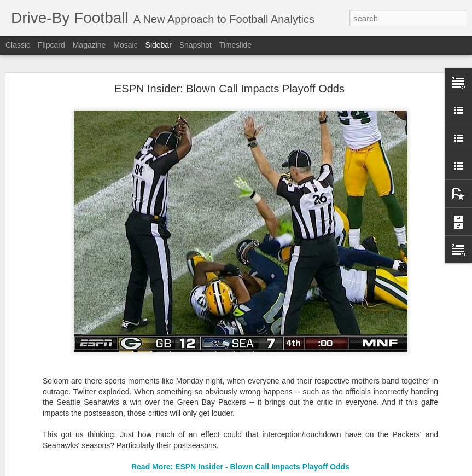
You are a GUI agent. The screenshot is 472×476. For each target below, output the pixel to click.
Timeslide (235, 45)
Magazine (89, 45)
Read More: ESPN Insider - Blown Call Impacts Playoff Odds (240, 467)
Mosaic (125, 45)
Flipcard (51, 45)
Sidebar (159, 45)
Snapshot (196, 45)
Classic (18, 45)
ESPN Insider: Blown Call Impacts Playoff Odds (229, 89)
